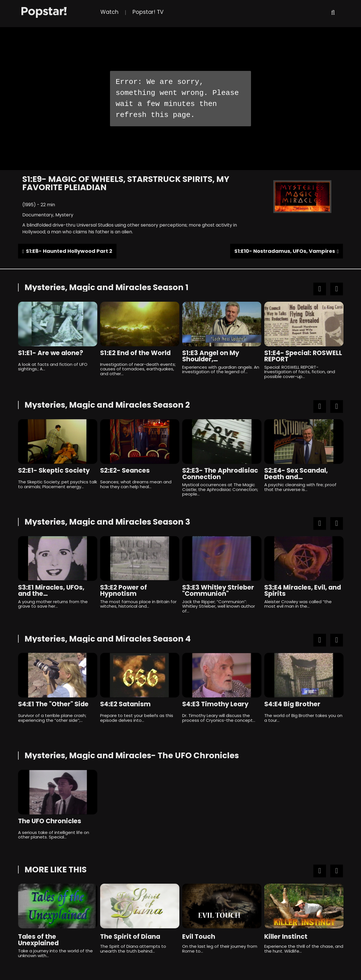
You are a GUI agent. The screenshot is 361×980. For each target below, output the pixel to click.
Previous (320, 289)
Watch (109, 12)
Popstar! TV (148, 12)
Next (337, 289)
